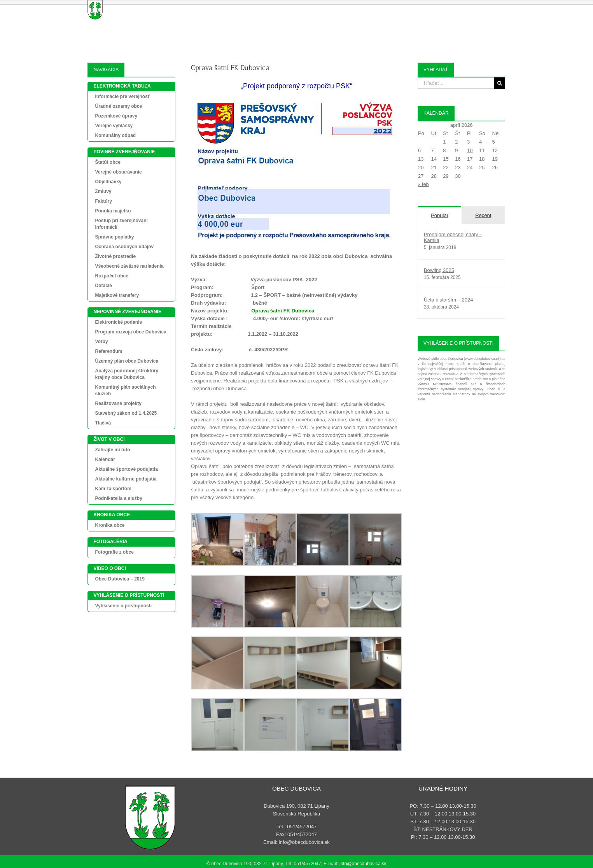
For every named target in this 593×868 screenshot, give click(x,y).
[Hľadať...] (456, 83)
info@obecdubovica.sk (363, 864)
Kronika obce (110, 525)
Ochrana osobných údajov (124, 247)
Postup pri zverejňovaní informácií (121, 224)
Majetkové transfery (117, 295)
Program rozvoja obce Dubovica (130, 332)
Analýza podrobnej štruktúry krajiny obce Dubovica (127, 374)
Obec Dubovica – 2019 (120, 579)
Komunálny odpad (115, 135)
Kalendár (105, 459)
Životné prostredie (115, 256)
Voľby (101, 342)
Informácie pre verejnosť (122, 96)
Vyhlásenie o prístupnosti (123, 606)
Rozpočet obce (111, 276)
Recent (483, 215)
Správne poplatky (114, 237)
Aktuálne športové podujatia (126, 469)
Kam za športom (113, 489)
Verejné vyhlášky (114, 126)
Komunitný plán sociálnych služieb (125, 390)
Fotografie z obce (114, 552)
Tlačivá (103, 423)
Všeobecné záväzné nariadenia (129, 266)
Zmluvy (103, 191)
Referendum (108, 351)
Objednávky (108, 182)
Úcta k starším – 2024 (448, 300)
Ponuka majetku (113, 211)
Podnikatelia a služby (118, 498)
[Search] (499, 83)
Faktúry (103, 201)
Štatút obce (108, 162)
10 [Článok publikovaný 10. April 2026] (470, 150)
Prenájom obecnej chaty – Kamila (453, 237)
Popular (440, 215)
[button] (493, 8)
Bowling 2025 (439, 270)
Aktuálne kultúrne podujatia (126, 479)
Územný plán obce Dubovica (127, 361)
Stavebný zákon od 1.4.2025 (126, 413)
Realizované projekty (118, 403)
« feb (423, 184)
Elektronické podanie (118, 322)
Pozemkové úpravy (116, 116)
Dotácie (103, 286)
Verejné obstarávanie (118, 172)
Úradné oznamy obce (118, 106)
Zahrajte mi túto (112, 450)
